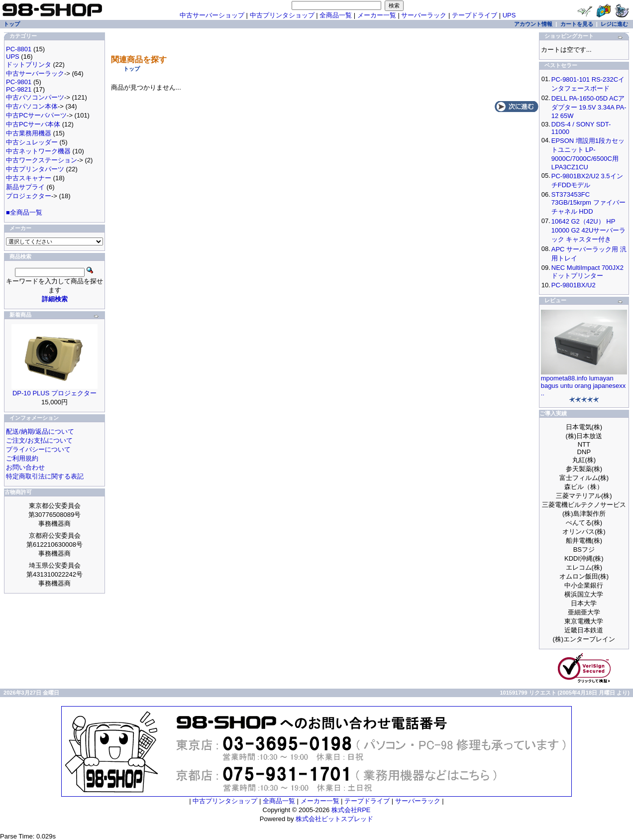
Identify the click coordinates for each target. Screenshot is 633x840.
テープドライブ (475, 15)
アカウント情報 (533, 24)
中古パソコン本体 (32, 106)
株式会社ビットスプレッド (334, 819)
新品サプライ (25, 187)
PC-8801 (19, 49)
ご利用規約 (22, 458)
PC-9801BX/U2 (574, 285)
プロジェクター (29, 196)
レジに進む (614, 24)
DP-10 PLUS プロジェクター (54, 393)
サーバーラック (424, 15)
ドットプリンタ (29, 64)
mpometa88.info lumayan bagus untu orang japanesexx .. (583, 386)
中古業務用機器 (29, 133)
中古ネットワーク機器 (38, 151)
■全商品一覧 (24, 212)
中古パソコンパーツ (35, 97)
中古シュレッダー (32, 142)
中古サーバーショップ (212, 15)
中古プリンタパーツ (35, 169)
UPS (509, 15)
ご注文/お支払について (39, 440)
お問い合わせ (25, 467)
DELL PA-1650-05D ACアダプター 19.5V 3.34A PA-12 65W (589, 107)
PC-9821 (19, 89)
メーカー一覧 (377, 15)
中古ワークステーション (42, 160)
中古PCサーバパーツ (36, 115)
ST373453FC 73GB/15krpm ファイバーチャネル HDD (588, 203)
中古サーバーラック (35, 73)
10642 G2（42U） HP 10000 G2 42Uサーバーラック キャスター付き (589, 230)
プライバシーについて (38, 449)
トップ (132, 69)
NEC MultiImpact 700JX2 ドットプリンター (587, 272)
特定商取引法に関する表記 (45, 476)
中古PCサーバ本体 (33, 124)
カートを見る (577, 24)
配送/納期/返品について (40, 431)
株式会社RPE (351, 810)
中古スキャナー (29, 178)
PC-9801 (19, 82)
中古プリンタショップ (282, 15)
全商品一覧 (336, 15)
